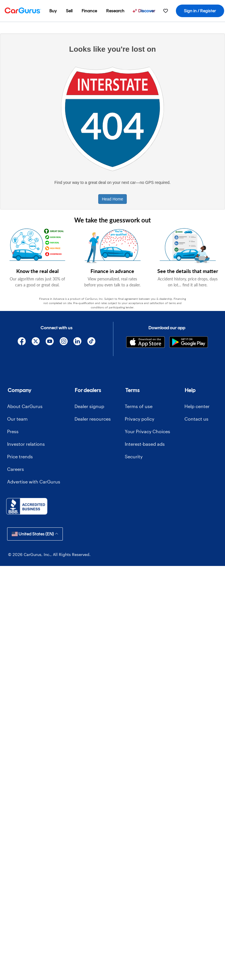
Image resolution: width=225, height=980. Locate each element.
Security (134, 456)
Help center (197, 406)
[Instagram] (64, 342)
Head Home (113, 199)
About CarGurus (25, 406)
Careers (16, 469)
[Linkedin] (78, 342)
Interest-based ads (145, 444)
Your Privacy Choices (147, 431)
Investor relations (26, 444)
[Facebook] (22, 342)
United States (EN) (35, 534)
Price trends (20, 456)
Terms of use (139, 406)
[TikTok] (92, 342)
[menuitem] (53, 11)
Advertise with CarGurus (34, 482)
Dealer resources (93, 419)
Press (13, 431)
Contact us (196, 419)
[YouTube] (50, 342)
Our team (17, 419)
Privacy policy (139, 419)
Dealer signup (89, 406)
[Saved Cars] (166, 11)
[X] (36, 342)
